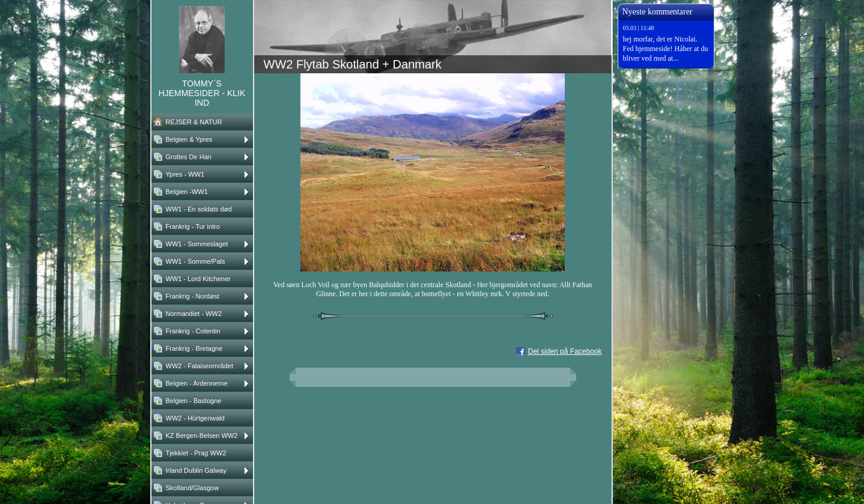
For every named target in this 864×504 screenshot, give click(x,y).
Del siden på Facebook (565, 351)
